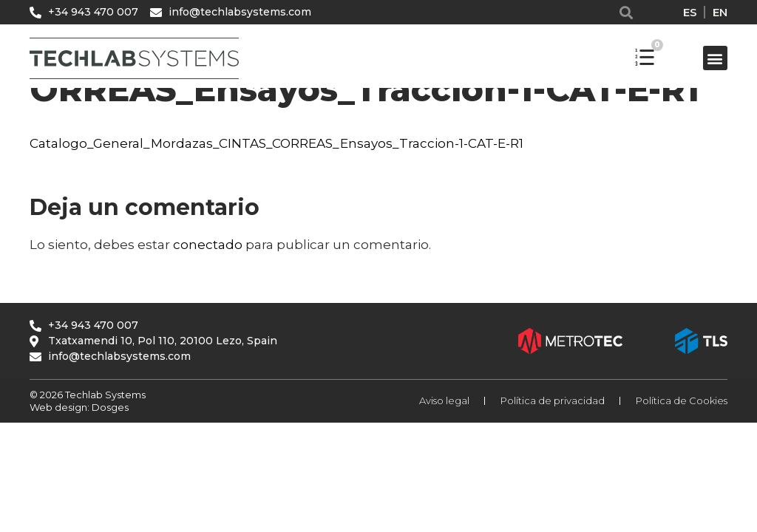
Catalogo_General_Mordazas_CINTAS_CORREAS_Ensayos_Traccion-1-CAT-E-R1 (276, 143)
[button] (627, 12)
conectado (208, 245)
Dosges (109, 407)
